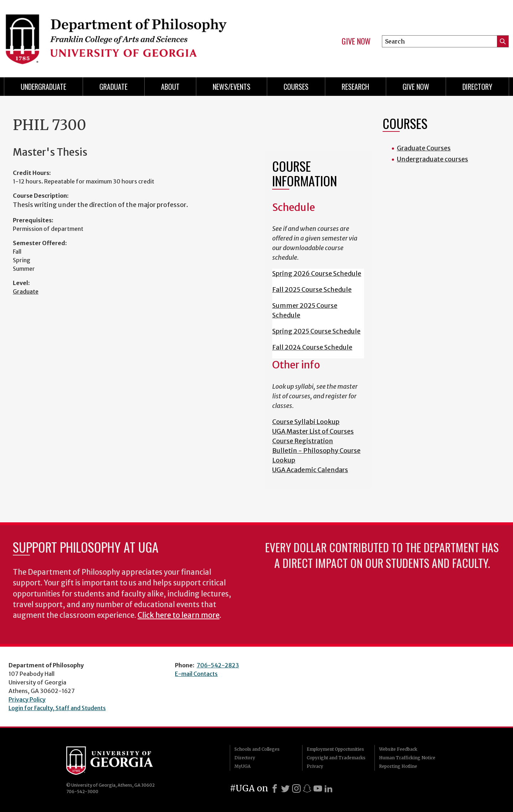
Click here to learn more (178, 615)
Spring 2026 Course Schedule (317, 273)
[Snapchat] (307, 788)
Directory (477, 87)
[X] (285, 788)
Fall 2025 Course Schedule (312, 289)
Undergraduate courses (432, 159)
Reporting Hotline (398, 766)
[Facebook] (275, 788)
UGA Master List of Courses (313, 431)
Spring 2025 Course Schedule (316, 331)
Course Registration (303, 441)
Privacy (315, 766)
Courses (296, 87)
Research (355, 87)
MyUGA (242, 766)
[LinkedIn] (328, 788)
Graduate (113, 87)
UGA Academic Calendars (310, 470)
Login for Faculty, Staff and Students (57, 708)
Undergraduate (43, 87)
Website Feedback (398, 749)
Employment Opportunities (335, 749)
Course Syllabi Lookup (306, 422)
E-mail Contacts (196, 674)
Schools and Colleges (257, 749)
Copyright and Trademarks (336, 758)
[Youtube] (318, 788)
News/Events (232, 87)
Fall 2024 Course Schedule (312, 347)
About (170, 87)
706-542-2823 (218, 665)
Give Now (356, 41)
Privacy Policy (27, 699)
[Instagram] (296, 788)
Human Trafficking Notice (407, 758)
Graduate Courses (424, 148)
